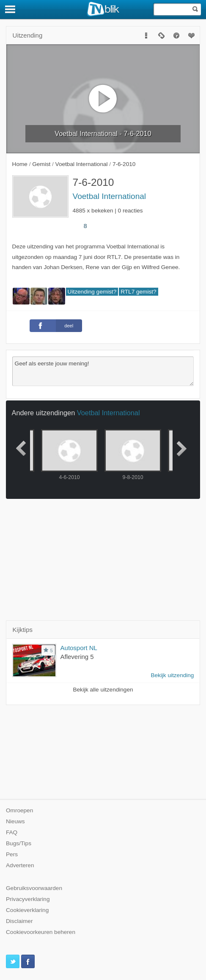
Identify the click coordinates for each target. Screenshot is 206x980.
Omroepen (19, 810)
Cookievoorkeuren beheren (41, 932)
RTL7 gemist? (138, 292)
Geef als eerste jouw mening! (103, 371)
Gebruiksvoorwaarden (34, 888)
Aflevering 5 (77, 657)
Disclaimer (19, 921)
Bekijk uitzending (172, 675)
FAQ (12, 832)
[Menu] (11, 9)
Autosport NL (79, 648)
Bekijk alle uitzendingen (103, 690)
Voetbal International (110, 196)
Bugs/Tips (19, 843)
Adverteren (20, 865)
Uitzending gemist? (92, 292)
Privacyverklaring (28, 899)
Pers (12, 854)
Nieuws (15, 821)
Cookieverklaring (27, 910)
